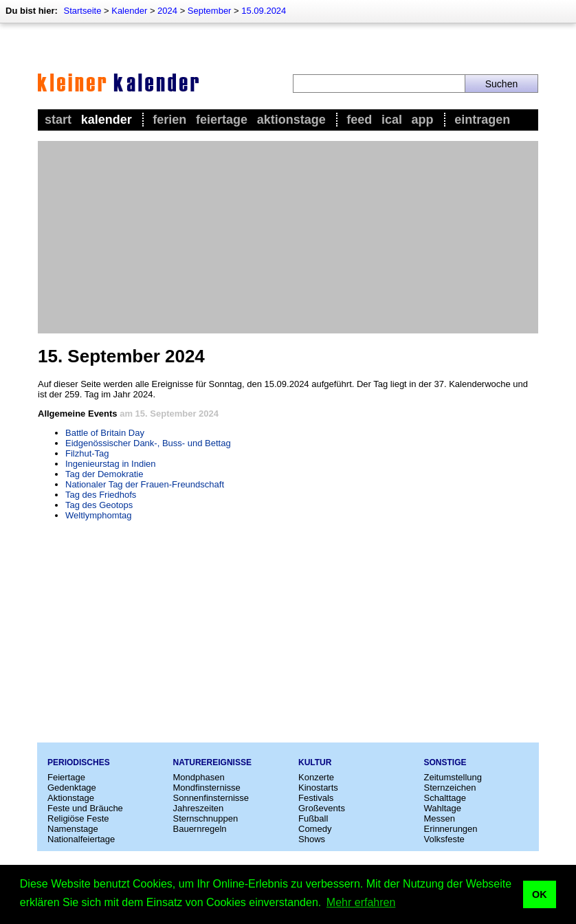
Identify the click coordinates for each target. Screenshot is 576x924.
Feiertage (222, 120)
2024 (167, 11)
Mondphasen (199, 777)
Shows (312, 839)
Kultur (315, 762)
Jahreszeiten (199, 808)
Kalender (129, 11)
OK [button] (540, 894)
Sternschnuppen (206, 818)
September (210, 11)
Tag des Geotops (99, 505)
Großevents (322, 808)
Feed (359, 120)
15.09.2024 (264, 11)
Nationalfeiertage (81, 839)
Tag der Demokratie (104, 474)
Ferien (169, 120)
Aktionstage (291, 120)
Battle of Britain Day (105, 433)
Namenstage (73, 829)
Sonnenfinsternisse (211, 798)
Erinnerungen (451, 829)
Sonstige (445, 762)
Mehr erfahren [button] (361, 902)
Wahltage (443, 808)
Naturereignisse (212, 762)
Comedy (315, 829)
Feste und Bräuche (85, 808)
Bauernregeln (200, 829)
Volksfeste (444, 839)
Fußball (313, 818)
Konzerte (316, 777)
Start (58, 120)
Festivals (316, 798)
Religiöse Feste (78, 818)
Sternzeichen (450, 788)
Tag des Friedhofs (101, 495)
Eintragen (482, 120)
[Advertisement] (288, 237)
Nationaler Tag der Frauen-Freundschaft (145, 484)
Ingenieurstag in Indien (111, 464)
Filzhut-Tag (87, 453)
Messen (440, 818)
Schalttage (445, 798)
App (423, 120)
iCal (392, 120)
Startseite (82, 11)
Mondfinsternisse (207, 788)
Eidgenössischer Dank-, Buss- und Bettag (148, 443)
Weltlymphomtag (99, 515)
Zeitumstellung (453, 777)
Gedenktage (72, 788)
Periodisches (79, 762)
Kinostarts (318, 788)
